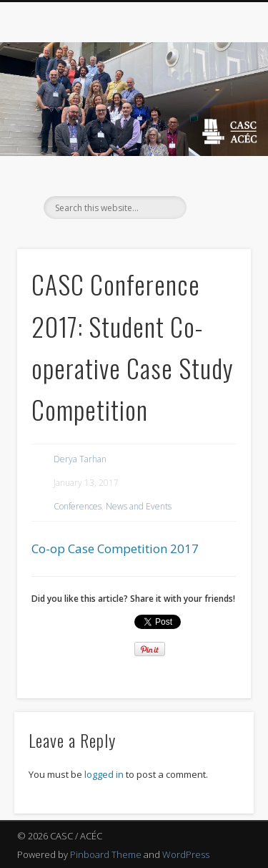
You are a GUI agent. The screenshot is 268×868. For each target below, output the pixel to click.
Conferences (78, 506)
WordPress (186, 854)
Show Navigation (217, 128)
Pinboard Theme (106, 854)
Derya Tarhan (80, 459)
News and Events (139, 506)
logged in (104, 774)
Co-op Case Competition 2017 (115, 548)
